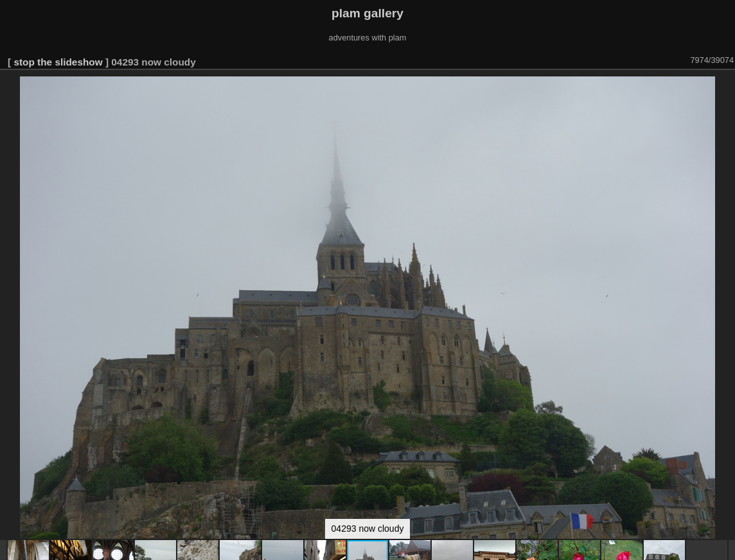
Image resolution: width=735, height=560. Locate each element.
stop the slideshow (58, 62)
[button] (723, 88)
